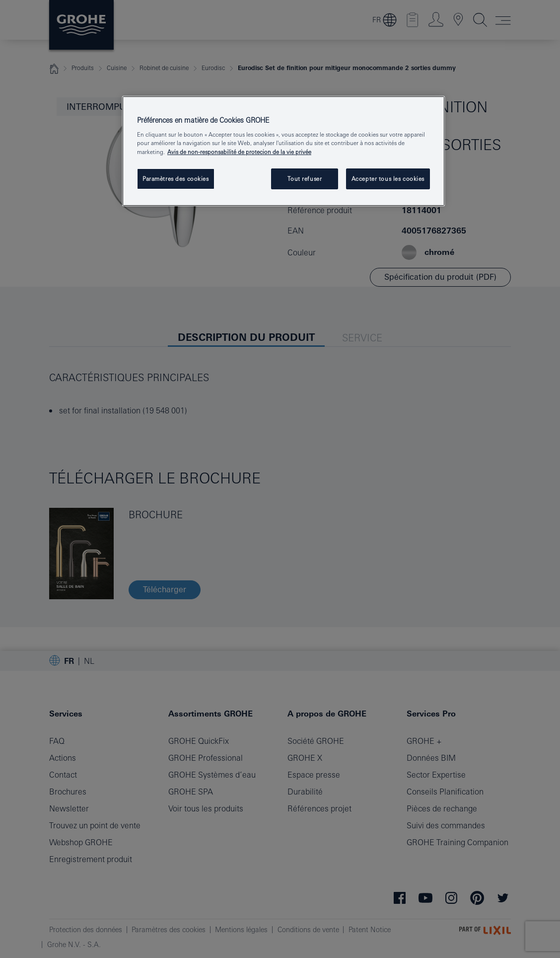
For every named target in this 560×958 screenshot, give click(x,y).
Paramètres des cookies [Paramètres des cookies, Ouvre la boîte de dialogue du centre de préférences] (176, 179)
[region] (283, 151)
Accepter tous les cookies (388, 179)
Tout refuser (305, 179)
